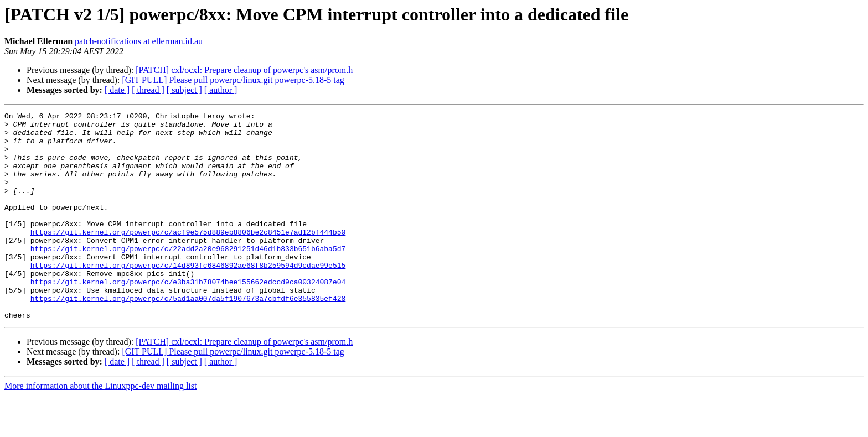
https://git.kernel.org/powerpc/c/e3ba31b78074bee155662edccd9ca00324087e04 (188, 316)
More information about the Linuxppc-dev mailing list (100, 427)
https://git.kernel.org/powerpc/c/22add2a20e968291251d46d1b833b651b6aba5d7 (188, 277)
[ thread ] (148, 90)
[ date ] (117, 90)
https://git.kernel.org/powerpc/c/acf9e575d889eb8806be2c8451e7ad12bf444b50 (188, 257)
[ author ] (221, 90)
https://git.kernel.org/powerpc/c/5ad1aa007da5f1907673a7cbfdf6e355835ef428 (188, 336)
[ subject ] (184, 90)
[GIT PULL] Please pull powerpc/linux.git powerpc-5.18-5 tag (233, 80)
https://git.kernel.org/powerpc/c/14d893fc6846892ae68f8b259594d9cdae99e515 (188, 296)
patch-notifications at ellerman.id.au (139, 41)
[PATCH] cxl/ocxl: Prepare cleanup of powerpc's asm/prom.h (244, 70)
